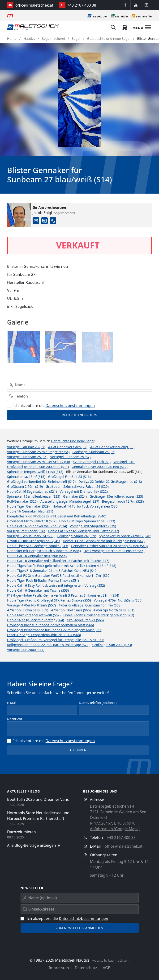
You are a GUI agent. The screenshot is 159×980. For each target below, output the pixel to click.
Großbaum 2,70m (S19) (25, 486)
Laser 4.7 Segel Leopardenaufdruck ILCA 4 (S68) (44, 635)
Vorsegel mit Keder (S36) (26, 531)
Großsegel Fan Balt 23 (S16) (69, 477)
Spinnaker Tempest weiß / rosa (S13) (35, 472)
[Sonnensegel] (142, 16)
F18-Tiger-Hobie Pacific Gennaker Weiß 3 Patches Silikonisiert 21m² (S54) (63, 595)
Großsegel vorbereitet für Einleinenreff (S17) (41, 482)
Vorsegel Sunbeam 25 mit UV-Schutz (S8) (39, 462)
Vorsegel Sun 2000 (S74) (26, 650)
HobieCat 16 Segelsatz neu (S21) (32, 491)
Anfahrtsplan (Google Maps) (115, 829)
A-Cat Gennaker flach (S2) (68, 447)
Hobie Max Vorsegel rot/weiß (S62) (34, 615)
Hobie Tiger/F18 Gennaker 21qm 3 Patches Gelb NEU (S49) (52, 571)
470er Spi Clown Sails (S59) (28, 610)
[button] (80, 100)
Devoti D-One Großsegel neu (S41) (34, 541)
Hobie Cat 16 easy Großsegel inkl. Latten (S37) (84, 531)
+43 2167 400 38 (82, 5)
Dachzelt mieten (21, 832)
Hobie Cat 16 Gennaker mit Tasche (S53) (38, 590)
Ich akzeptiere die (51, 406)
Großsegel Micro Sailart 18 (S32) (32, 521)
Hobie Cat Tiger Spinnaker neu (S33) (87, 521)
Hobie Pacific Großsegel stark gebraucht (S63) (99, 615)
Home (12, 39)
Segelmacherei (54, 39)
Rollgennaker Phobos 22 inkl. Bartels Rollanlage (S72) (48, 645)
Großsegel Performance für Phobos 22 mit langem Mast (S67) (55, 630)
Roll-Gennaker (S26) (22, 501)
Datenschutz (86, 968)
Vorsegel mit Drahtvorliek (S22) (84, 491)
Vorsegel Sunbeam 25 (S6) (27, 457)
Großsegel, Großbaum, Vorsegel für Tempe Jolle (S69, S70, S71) (56, 640)
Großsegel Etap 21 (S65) (85, 620)
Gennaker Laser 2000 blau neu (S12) (100, 467)
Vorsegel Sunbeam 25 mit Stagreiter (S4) (38, 452)
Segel (76, 39)
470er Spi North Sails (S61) (114, 610)
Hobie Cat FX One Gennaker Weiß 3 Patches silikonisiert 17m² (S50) (59, 575)
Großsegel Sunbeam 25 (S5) (94, 452)
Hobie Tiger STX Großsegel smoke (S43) (38, 546)
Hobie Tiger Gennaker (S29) (28, 506)
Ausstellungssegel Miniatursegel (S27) (70, 501)
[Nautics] (97, 16)
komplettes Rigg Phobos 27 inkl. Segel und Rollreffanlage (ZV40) (57, 516)
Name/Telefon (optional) (98, 703)
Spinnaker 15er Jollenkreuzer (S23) (34, 496)
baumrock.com (119, 960)
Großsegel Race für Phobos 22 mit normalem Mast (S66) (50, 625)
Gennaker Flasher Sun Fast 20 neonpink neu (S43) (109, 546)
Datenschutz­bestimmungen (70, 406)
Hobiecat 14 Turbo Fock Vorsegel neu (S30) (85, 506)
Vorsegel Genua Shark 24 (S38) (31, 536)
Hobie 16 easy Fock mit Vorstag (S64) (36, 620)
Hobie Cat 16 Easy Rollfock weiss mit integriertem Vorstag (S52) (56, 585)
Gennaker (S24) (75, 496)
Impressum (59, 968)
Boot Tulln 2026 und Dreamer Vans (38, 799)
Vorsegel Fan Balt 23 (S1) (26, 447)
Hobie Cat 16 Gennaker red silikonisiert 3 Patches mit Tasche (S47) (58, 561)
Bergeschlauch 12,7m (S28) (123, 501)
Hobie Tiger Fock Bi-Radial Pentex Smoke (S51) (43, 580)
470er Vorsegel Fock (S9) (92, 462)
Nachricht (15, 719)
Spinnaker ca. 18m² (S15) (26, 477)
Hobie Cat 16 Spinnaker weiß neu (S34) (37, 526)
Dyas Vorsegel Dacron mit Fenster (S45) (114, 551)
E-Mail (12, 703)
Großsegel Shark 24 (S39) (77, 536)
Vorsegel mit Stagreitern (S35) (93, 526)
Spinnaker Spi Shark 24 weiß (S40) (125, 536)
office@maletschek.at (34, 5)
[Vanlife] (119, 16)
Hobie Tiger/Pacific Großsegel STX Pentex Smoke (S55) (49, 600)
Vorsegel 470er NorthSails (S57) (31, 605)
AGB (107, 968)
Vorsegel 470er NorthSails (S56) (118, 600)
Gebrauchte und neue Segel (109, 39)
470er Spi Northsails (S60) (71, 610)
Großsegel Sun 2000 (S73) (112, 645)
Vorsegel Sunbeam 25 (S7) (71, 457)
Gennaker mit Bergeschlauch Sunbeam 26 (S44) (44, 551)
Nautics (29, 39)
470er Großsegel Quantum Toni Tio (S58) (90, 605)
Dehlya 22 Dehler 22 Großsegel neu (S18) (110, 482)
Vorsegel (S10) (124, 462)
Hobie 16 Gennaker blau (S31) (30, 511)
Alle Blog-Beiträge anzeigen (34, 845)
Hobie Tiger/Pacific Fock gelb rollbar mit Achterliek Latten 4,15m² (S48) (62, 566)
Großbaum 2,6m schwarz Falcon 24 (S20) (77, 486)
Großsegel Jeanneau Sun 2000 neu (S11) (38, 467)
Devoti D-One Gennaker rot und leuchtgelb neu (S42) (104, 541)
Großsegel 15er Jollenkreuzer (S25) (116, 496)
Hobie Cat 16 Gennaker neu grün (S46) (37, 556)
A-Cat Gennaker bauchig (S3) (112, 447)
